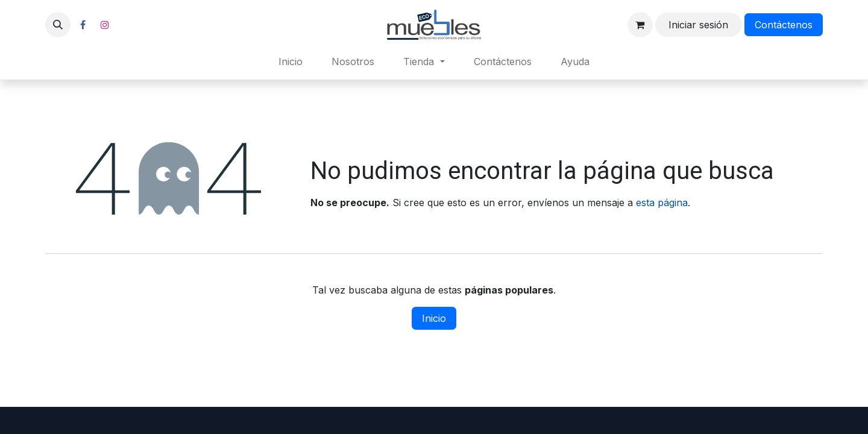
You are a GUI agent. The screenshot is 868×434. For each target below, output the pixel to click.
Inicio (434, 318)
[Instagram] (105, 25)
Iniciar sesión (698, 25)
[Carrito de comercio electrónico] (640, 25)
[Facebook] (83, 25)
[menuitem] (291, 61)
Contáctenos (784, 25)
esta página (662, 203)
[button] (58, 25)
